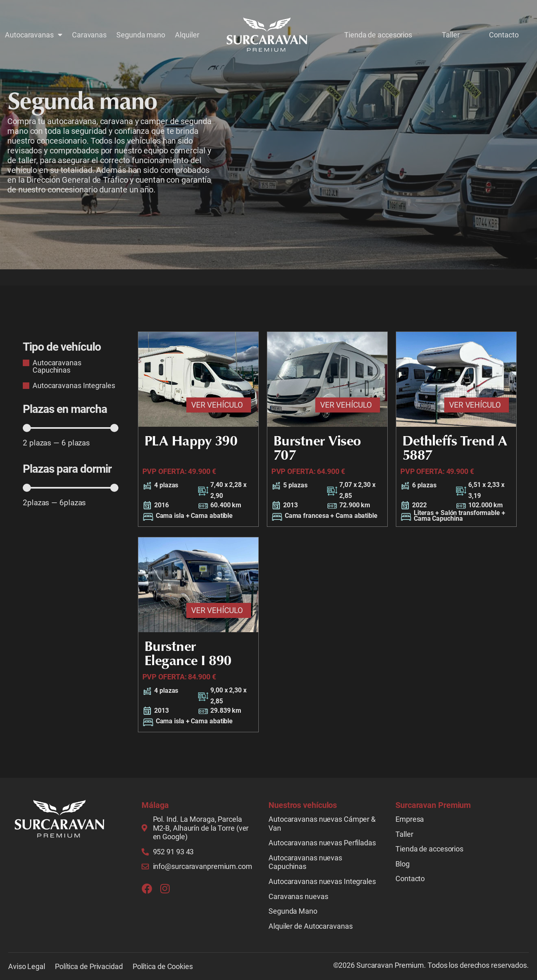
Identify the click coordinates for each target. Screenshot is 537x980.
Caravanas (89, 35)
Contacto (504, 35)
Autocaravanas (34, 35)
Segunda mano (141, 35)
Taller (451, 35)
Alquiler (187, 35)
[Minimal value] (71, 428)
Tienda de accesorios (378, 35)
